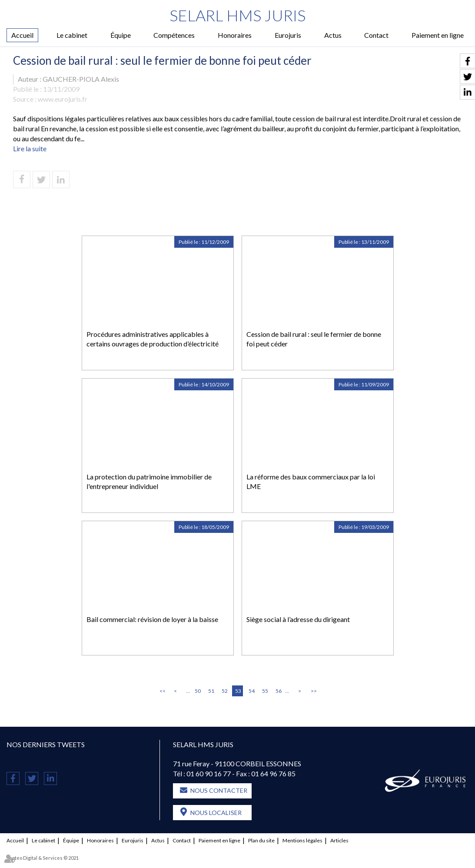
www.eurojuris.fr (63, 99)
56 (279, 691)
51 (211, 691)
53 (238, 691)
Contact (376, 35)
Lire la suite (30, 148)
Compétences (174, 35)
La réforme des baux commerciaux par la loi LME (311, 482)
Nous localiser (216, 813)
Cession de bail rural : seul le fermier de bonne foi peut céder (314, 339)
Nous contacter (219, 790)
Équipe (121, 35)
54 (252, 691)
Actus (333, 35)
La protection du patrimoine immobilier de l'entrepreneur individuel (149, 482)
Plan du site (261, 840)
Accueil (22, 35)
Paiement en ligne (438, 35)
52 (225, 691)
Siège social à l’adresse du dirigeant (298, 619)
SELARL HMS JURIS (237, 15)
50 (198, 691)
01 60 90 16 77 (209, 773)
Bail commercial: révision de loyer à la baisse (152, 619)
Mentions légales (302, 840)
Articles (339, 840)
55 (265, 691)
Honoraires (235, 35)
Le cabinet (72, 35)
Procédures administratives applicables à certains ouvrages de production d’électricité (153, 339)
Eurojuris (288, 35)
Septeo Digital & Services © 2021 (43, 858)
